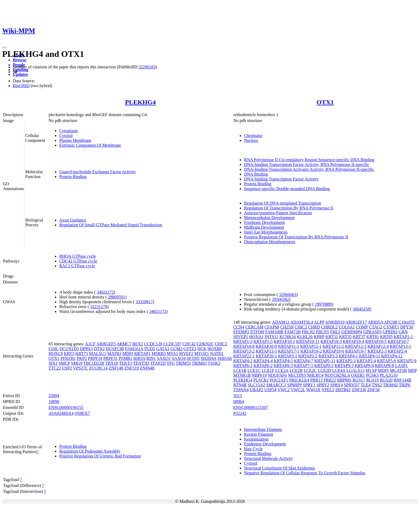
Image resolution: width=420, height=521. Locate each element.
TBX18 (112, 363)
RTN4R (240, 385)
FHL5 (335, 332)
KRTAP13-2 (244, 351)
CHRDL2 (329, 327)
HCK (202, 349)
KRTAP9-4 (364, 366)
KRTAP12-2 (333, 346)
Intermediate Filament (263, 429)
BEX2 (138, 344)
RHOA (139, 358)
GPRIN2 (390, 332)
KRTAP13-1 (400, 346)
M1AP (371, 370)
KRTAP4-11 (370, 356)
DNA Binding (256, 174)
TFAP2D (158, 363)
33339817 (144, 302)
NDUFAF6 (277, 375)
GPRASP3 (372, 332)
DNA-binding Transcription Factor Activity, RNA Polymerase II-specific (307, 165)
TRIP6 (405, 385)
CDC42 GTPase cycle (78, 261)
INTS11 (271, 337)
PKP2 (82, 358)
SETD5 (193, 358)
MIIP (412, 370)
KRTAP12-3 (356, 346)
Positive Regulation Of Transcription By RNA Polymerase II (296, 237)
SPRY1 (309, 385)
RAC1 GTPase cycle (77, 266)
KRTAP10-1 (284, 341)
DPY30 (407, 327)
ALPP (319, 322)
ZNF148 (116, 368)
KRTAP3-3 (328, 356)
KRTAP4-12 (392, 356)
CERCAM (254, 327)
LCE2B (296, 370)
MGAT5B (398, 370)
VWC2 (284, 390)
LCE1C (254, 370)
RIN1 (151, 358)
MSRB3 (159, 354)
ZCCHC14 (98, 368)
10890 (54, 402)
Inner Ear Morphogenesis (266, 232)
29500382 (280, 299)
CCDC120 (153, 344)
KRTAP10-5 (376, 341)
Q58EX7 (82, 413)
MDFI (128, 354)
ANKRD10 (335, 322)
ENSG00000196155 (66, 407)
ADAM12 (281, 322)
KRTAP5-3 (346, 361)
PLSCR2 (261, 380)
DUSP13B (115, 349)
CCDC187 (172, 344)
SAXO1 (164, 358)
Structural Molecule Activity (269, 458)
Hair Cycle (253, 449)
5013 (238, 396)
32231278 (99, 307)
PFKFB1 (68, 358)
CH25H (287, 327)
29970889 (323, 304)
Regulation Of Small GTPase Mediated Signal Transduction (111, 225)
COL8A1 (347, 327)
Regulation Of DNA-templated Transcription (283, 203)
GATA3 (163, 349)
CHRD (314, 327)
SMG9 (77, 363)
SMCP (64, 363)
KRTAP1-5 (263, 341)
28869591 (117, 297)
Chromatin (253, 136)
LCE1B (240, 370)
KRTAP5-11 (325, 361)
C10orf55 (406, 322)
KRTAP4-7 (304, 361)
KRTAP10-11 (308, 341)
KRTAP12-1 (311, 346)
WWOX (313, 390)
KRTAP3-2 (308, 356)
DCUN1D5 (69, 349)
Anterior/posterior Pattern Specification (278, 213)
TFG (171, 363)
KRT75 (82, 354)
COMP (362, 327)
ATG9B (391, 322)
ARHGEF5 (106, 344)
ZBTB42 (343, 390)
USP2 (67, 368)
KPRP (319, 337)
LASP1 (401, 366)
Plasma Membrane (75, 140)
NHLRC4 (315, 375)
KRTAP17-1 (289, 351)
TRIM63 (199, 363)
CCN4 (239, 327)
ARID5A (376, 322)
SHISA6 (225, 358)
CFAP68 (272, 327)
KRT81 (373, 337)
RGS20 (386, 380)
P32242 (240, 413)
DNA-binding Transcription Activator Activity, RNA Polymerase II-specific (309, 169)
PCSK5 (372, 375)
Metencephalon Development (269, 218)
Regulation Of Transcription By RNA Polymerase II (289, 208)
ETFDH (257, 332)
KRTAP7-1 (304, 366)
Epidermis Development (265, 444)
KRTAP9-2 (324, 366)
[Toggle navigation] (4, 47)
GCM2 (176, 349)
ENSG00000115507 (251, 407)
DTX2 (99, 349)
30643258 (361, 309)
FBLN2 (308, 332)
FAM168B (274, 332)
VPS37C (80, 368)
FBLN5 (322, 332)
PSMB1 (125, 358)
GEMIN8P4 (352, 332)
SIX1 (53, 363)
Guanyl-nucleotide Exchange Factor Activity (98, 172)
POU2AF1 (279, 380)
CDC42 (189, 344)
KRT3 (69, 354)
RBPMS (344, 380)
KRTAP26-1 (267, 356)
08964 (239, 402)
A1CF (90, 344)
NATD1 (217, 354)
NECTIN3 (297, 375)
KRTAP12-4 (378, 346)
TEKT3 (125, 363)
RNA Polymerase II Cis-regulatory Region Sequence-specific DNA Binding (309, 160)
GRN (403, 332)
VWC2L (298, 390)
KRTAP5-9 (407, 361)
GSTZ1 (190, 349)
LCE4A (339, 370)
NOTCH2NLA (337, 375)
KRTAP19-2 (311, 351)
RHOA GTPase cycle (78, 256)
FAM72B (292, 332)
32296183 (147, 67)
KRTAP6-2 (263, 366)
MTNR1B (242, 375)
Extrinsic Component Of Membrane (90, 145)
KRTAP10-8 (244, 346)
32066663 (288, 295)
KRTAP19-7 (356, 351)
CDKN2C (205, 344)
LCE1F (268, 370)
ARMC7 (124, 344)
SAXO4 (179, 358)
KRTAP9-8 (385, 366)
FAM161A (134, 349)
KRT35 (345, 337)
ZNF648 (147, 368)
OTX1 (325, 102)
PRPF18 (95, 358)
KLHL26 (305, 337)
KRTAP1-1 (403, 337)
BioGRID (21, 86)
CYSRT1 (391, 327)
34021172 (105, 292)
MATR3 (114, 354)
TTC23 (55, 368)
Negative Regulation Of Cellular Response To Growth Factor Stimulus (305, 473)
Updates (20, 74)
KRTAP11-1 (289, 346)
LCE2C (310, 370)
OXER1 (358, 375)
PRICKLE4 (299, 380)
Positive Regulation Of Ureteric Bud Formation (100, 456)
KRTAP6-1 (243, 366)
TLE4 (365, 385)
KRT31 (332, 337)
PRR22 (330, 380)
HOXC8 (56, 354)
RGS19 (372, 380)
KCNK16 (288, 337)
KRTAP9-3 (344, 366)
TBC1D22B (94, 363)
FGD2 (150, 349)
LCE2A (282, 370)
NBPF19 (259, 375)
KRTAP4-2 (243, 361)
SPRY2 (323, 385)
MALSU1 (98, 354)
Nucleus (251, 140)
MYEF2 (186, 354)
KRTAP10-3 (331, 341)
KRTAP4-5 (283, 361)
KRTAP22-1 (244, 356)
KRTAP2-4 (397, 351)
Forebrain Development (264, 222)
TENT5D (141, 363)
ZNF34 (373, 390)
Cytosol (66, 136)
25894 (54, 396)
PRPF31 (110, 358)
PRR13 (316, 380)
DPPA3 (86, 349)
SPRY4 (337, 385)
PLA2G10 (389, 375)
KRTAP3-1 (288, 356)
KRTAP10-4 (354, 341)
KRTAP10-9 (267, 346)
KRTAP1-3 (243, 341)
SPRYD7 (352, 385)
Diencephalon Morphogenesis (270, 242)
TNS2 (377, 385)
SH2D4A (209, 358)
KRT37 (359, 337)
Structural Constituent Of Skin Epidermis (280, 468)
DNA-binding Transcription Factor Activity (281, 179)
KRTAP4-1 (348, 356)
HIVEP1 (241, 337)
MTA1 (172, 354)
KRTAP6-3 (283, 366)
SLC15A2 (256, 385)
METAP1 (142, 354)
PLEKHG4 (140, 102)
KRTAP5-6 (387, 361)
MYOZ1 (202, 354)
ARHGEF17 (356, 322)
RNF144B (402, 380)
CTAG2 (376, 327)
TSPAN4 (241, 390)
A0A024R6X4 (61, 413)
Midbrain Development (264, 227)
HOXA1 (256, 337)
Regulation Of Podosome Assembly (90, 451)
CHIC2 (221, 344)
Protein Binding (73, 177)
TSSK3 (214, 363)
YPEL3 (328, 390)
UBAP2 (256, 390)
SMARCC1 (276, 385)
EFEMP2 (241, 332)
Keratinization (256, 439)
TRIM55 (183, 363)
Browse (20, 60)
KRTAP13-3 (267, 351)
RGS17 (359, 380)
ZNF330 (359, 390)
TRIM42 (390, 385)
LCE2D (325, 370)
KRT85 (386, 337)
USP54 (270, 390)
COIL (53, 349)
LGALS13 (355, 370)
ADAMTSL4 (301, 322)
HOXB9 (215, 349)
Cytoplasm (68, 131)
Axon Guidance (73, 220)
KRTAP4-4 (263, 361)
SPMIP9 (294, 385)
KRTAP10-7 (398, 341)
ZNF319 (132, 368)
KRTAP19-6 (333, 351)
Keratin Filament (259, 434)
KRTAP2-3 (377, 351)
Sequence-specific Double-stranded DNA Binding (287, 189)
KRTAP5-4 (366, 361)
